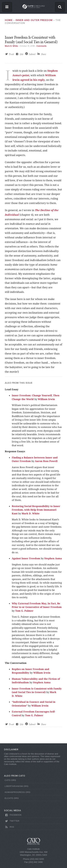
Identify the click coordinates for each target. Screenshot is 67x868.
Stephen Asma (53, 558)
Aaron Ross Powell (46, 461)
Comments (41, 46)
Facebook (13, 815)
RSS (9, 827)
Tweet (11, 54)
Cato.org (10, 780)
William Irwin (46, 399)
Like (21, 54)
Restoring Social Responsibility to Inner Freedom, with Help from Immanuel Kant (36, 510)
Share (44, 54)
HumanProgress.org (18, 792)
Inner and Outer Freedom (34, 20)
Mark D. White (11, 46)
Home (9, 20)
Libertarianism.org (17, 786)
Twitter (12, 821)
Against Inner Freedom (26, 558)
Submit (32, 54)
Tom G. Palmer (24, 611)
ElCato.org (12, 798)
